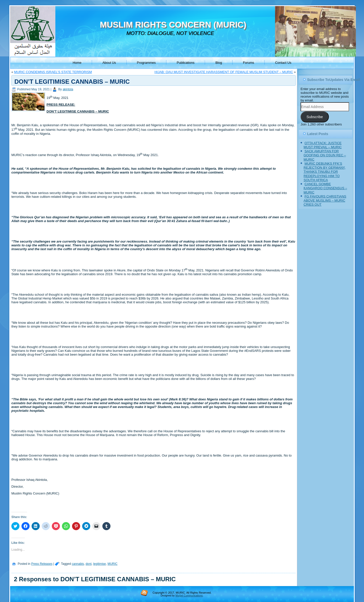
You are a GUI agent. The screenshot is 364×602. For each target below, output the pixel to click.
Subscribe (315, 117)
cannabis (78, 564)
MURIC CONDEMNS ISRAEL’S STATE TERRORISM (53, 72)
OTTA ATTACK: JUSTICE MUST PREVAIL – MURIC (323, 145)
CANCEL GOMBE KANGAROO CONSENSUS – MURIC (325, 188)
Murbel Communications (189, 596)
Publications (186, 63)
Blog (219, 63)
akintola (68, 89)
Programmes (146, 63)
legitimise (100, 564)
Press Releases (42, 564)
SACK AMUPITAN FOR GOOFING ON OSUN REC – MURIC (325, 155)
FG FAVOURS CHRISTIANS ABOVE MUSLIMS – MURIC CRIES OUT (325, 201)
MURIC (112, 564)
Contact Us (283, 63)
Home (77, 63)
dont (89, 564)
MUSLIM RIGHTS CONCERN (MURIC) (173, 25)
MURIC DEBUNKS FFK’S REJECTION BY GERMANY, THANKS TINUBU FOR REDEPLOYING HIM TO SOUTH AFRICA (325, 172)
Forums (248, 63)
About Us (109, 63)
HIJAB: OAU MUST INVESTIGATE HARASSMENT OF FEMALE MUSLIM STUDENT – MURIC (224, 72)
